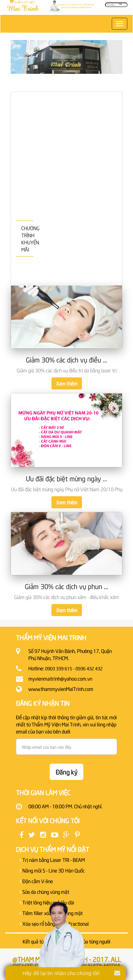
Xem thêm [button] (67, 383)
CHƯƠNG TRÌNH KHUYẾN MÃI (27, 239)
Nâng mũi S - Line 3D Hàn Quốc (52, 870)
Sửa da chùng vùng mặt (44, 892)
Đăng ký (66, 772)
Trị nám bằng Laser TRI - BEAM (52, 860)
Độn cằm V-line (36, 881)
